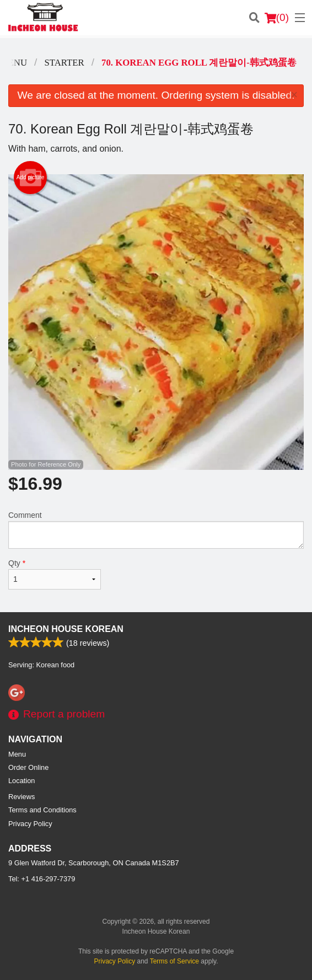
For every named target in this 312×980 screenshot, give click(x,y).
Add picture (31, 178)
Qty (55, 574)
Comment (156, 530)
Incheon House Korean (66, 629)
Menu (17, 754)
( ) (277, 18)
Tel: (42, 879)
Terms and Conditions (42, 810)
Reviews (21, 797)
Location (21, 781)
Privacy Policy (30, 824)
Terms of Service (174, 961)
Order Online (28, 767)
